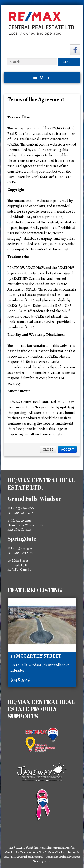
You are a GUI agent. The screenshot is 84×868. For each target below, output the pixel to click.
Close (48, 449)
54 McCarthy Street (36, 656)
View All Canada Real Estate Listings (58, 852)
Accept (68, 449)
